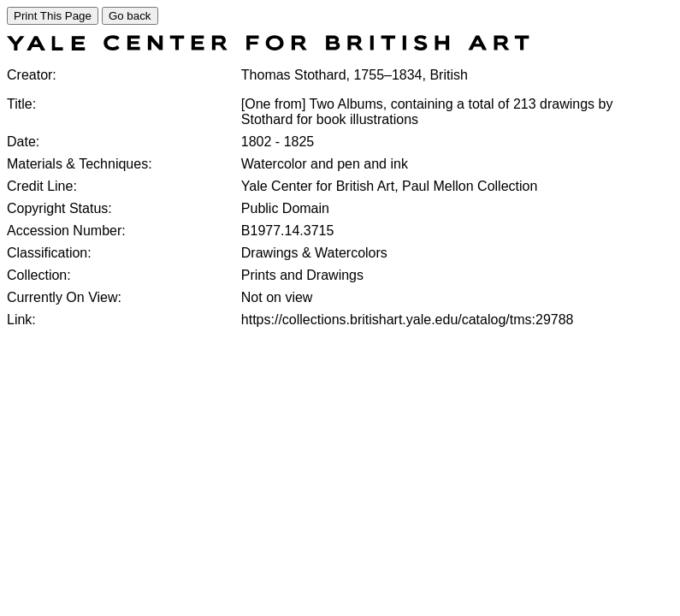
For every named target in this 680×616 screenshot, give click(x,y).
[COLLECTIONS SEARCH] (268, 46)
